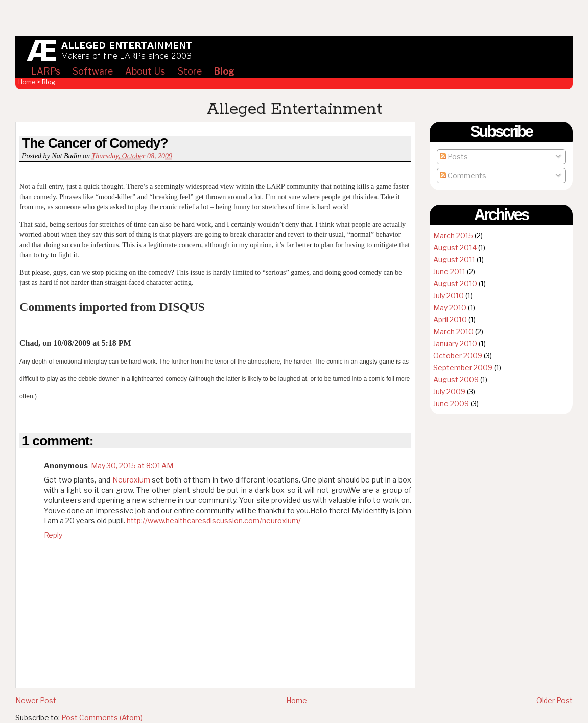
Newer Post (36, 700)
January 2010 (455, 343)
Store (190, 71)
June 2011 (449, 271)
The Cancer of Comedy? (95, 143)
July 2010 (449, 295)
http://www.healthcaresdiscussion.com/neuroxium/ (214, 521)
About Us (145, 71)
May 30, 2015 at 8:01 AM (132, 465)
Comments (463, 175)
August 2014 (455, 247)
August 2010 (455, 284)
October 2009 (458, 356)
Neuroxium (131, 480)
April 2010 (450, 319)
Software (93, 71)
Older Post (555, 700)
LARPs (46, 71)
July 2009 (449, 391)
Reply (53, 535)
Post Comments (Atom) (102, 718)
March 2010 (453, 332)
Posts (454, 156)
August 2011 (454, 260)
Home (27, 82)
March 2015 (453, 236)
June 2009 (451, 404)
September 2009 (463, 367)
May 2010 (450, 308)
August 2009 (456, 380)
